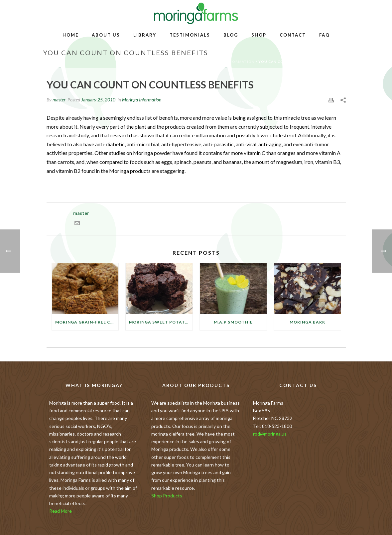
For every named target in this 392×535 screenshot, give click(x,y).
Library (145, 35)
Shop (259, 35)
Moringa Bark (307, 322)
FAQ (325, 35)
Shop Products (167, 496)
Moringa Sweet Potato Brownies (161, 322)
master (59, 100)
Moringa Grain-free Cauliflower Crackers (87, 322)
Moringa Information (230, 62)
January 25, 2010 (98, 100)
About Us (106, 35)
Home (70, 35)
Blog (231, 35)
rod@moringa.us (270, 434)
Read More (61, 511)
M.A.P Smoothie (233, 322)
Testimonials (190, 35)
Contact (293, 35)
